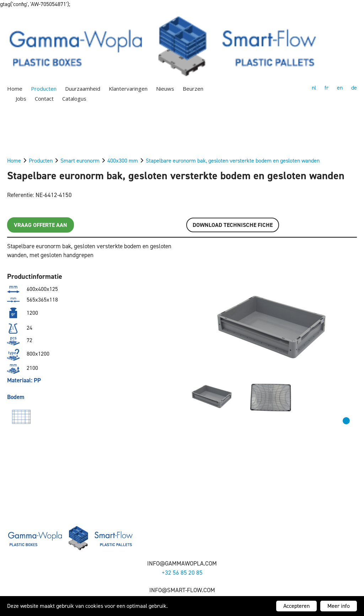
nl (314, 88)
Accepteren (296, 606)
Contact (44, 99)
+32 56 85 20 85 (182, 573)
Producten (44, 89)
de (354, 88)
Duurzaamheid (83, 89)
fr (326, 88)
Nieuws (165, 89)
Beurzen (193, 89)
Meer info (339, 606)
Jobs (21, 99)
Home (15, 89)
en (340, 88)
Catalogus (74, 99)
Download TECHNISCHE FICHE (233, 225)
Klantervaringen (128, 89)
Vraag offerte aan (41, 225)
